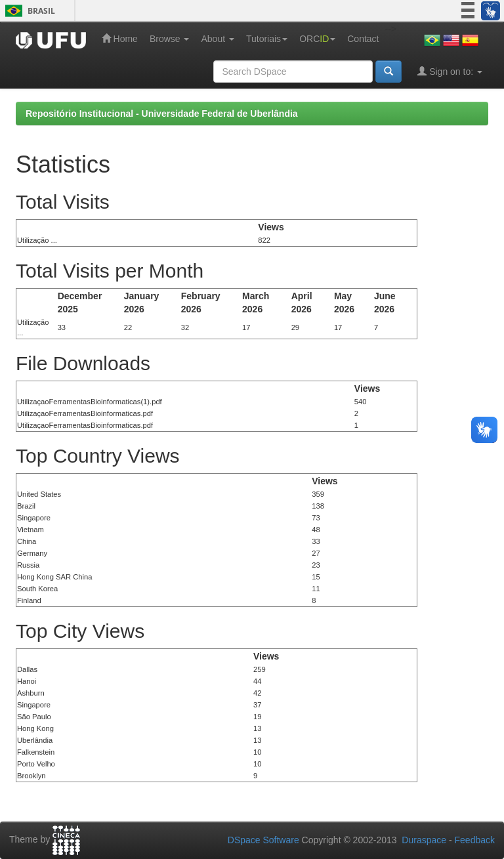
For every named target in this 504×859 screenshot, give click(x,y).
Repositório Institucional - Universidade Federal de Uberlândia (162, 114)
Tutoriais (267, 39)
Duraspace (424, 840)
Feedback (475, 840)
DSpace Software (263, 840)
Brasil (28, 11)
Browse (170, 39)
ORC (317, 39)
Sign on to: (450, 71)
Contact (363, 39)
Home (120, 38)
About (217, 39)
